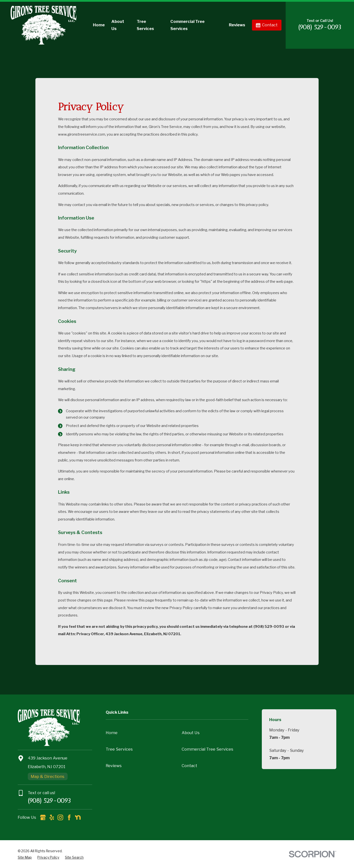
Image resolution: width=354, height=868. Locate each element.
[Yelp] (52, 817)
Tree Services (119, 749)
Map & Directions (48, 776)
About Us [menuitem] (118, 25)
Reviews (114, 766)
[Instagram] (60, 817)
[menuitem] (25, 858)
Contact (267, 25)
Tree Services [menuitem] (145, 25)
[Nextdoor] (78, 817)
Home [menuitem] (99, 25)
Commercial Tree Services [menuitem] (187, 25)
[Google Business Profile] (43, 817)
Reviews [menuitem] (237, 25)
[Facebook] (69, 817)
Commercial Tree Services (207, 749)
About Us (191, 733)
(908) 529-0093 (320, 27)
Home (112, 733)
